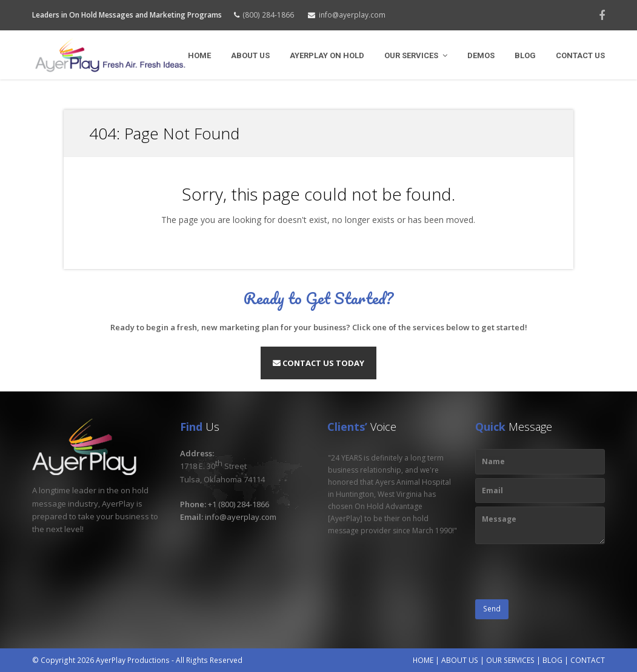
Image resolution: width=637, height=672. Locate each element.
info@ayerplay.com (352, 15)
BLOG (552, 660)
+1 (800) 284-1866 (238, 504)
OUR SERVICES (510, 660)
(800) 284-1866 (268, 15)
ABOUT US (460, 660)
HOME (423, 660)
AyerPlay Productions (133, 660)
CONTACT (588, 660)
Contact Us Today (318, 363)
